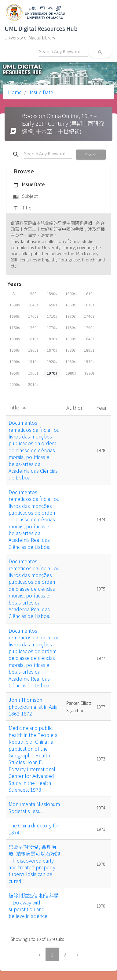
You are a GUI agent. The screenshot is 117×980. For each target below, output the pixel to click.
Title (22, 208)
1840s (89, 339)
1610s (89, 293)
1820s (52, 339)
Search (91, 155)
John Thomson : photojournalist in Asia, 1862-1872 (34, 706)
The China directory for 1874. (34, 829)
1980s (71, 373)
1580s (33, 293)
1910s (33, 361)
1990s (89, 373)
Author (75, 407)
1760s (33, 327)
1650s (52, 305)
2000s (15, 384)
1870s (52, 350)
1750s (15, 327)
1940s (89, 361)
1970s (52, 373)
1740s (89, 316)
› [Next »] (77, 954)
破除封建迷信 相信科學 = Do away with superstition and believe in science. (34, 906)
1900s (15, 361)
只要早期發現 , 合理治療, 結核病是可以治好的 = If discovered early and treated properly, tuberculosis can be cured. (34, 864)
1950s (15, 373)
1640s (33, 305)
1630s (15, 305)
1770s (52, 327)
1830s (70, 339)
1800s (15, 339)
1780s (70, 327)
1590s (52, 293)
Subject (26, 196)
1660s (70, 305)
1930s (70, 361)
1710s (52, 316)
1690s (15, 316)
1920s (52, 361)
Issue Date (41, 92)
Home (15, 92)
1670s (89, 305)
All (15, 293)
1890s (89, 350)
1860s (33, 350)
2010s (33, 384)
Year (102, 407)
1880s (70, 350)
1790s (89, 327)
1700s (33, 316)
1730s (70, 316)
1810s (33, 339)
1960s (33, 373)
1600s (70, 293)
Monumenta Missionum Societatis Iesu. (34, 807)
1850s (15, 350)
